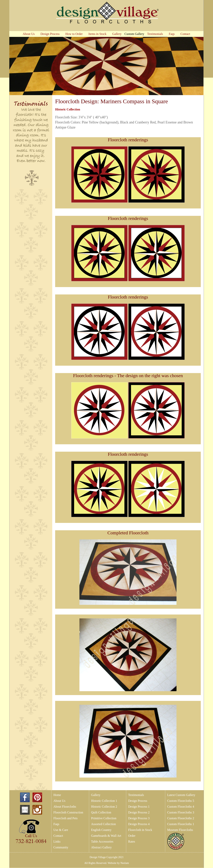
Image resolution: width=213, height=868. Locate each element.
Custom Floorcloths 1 (181, 824)
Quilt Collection (101, 812)
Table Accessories (102, 842)
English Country (101, 830)
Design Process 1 (139, 807)
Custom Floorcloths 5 (181, 801)
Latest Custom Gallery (181, 795)
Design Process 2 (139, 812)
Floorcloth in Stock (140, 830)
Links (57, 842)
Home (57, 795)
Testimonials (136, 795)
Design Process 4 (139, 824)
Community (61, 847)
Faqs (56, 824)
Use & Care (61, 830)
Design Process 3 (139, 818)
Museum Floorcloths (180, 830)
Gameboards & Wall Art (106, 836)
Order (132, 836)
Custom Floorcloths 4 (181, 807)
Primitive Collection (104, 818)
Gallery (96, 795)
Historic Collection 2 (104, 807)
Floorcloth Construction (68, 812)
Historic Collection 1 (104, 801)
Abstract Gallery (101, 847)
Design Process (138, 801)
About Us (59, 801)
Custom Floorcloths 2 (181, 818)
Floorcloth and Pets (65, 818)
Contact (58, 836)
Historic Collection (68, 109)
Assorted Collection (103, 824)
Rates (132, 842)
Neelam (124, 863)
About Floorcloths (65, 807)
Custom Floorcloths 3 (181, 812)
